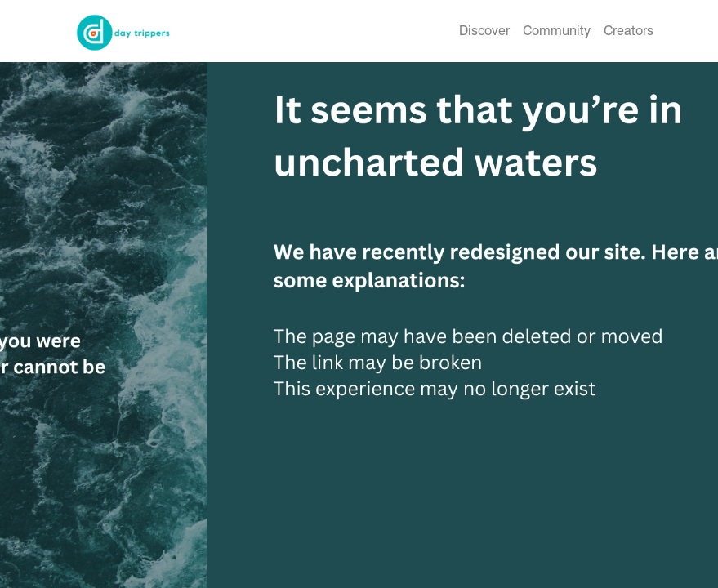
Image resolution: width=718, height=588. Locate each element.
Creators (629, 31)
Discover (484, 31)
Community (557, 31)
